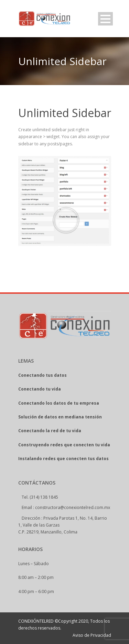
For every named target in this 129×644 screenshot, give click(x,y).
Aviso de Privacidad (92, 635)
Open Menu (105, 19)
